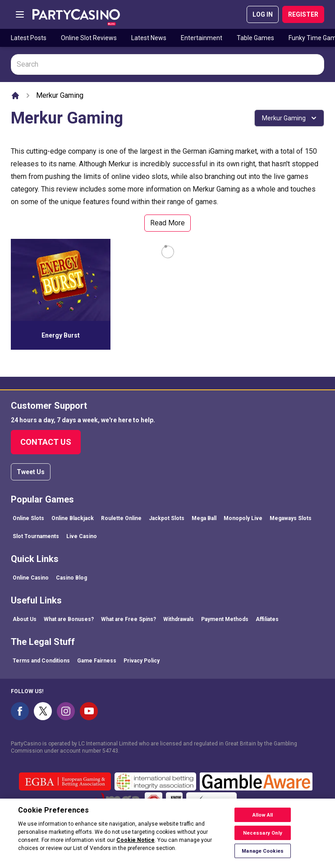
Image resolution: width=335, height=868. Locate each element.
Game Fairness (97, 661)
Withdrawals (179, 619)
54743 (110, 751)
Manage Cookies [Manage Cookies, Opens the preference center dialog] (263, 856)
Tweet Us (31, 472)
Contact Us (46, 442)
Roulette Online (121, 518)
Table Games (255, 38)
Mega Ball (204, 518)
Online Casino (31, 578)
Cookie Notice (135, 845)
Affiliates (267, 619)
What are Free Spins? (128, 619)
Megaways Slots (291, 518)
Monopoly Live (243, 518)
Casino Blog (71, 578)
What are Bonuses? (69, 619)
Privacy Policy (142, 661)
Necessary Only (263, 838)
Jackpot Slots (167, 518)
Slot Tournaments (36, 536)
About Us (25, 619)
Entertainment (202, 38)
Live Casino (82, 536)
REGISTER (303, 14)
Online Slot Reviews (89, 38)
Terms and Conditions (41, 661)
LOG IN (263, 14)
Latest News (149, 38)
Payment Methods (225, 619)
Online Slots (28, 518)
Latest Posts (29, 38)
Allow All (263, 820)
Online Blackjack (73, 518)
